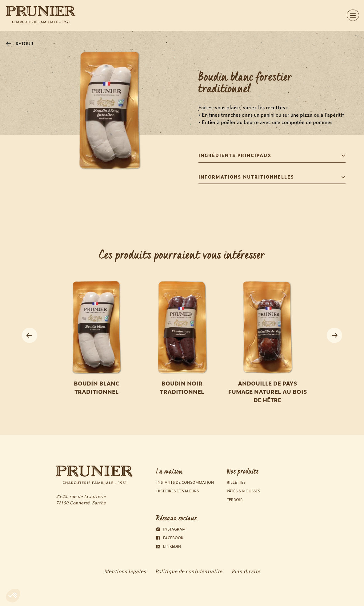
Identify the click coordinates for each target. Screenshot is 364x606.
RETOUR (20, 43)
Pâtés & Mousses (243, 491)
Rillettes (236, 482)
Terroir (235, 500)
